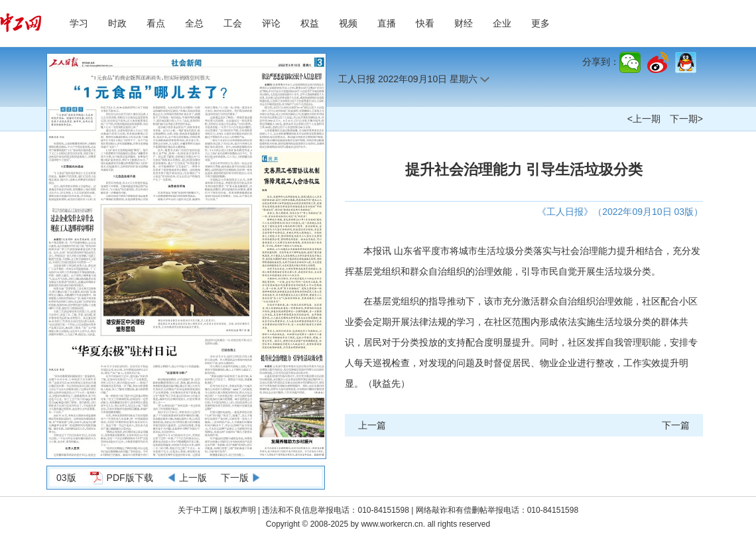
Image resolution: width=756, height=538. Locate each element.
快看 (425, 23)
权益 (310, 23)
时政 (117, 23)
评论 (271, 23)
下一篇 (676, 425)
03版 (66, 478)
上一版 (193, 478)
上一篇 (372, 425)
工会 (233, 23)
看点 (156, 23)
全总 (194, 23)
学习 (79, 23)
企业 (502, 23)
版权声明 (241, 510)
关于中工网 (198, 510)
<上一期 (644, 119)
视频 (348, 23)
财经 (464, 23)
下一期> (686, 119)
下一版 (235, 478)
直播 (387, 23)
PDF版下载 (130, 478)
